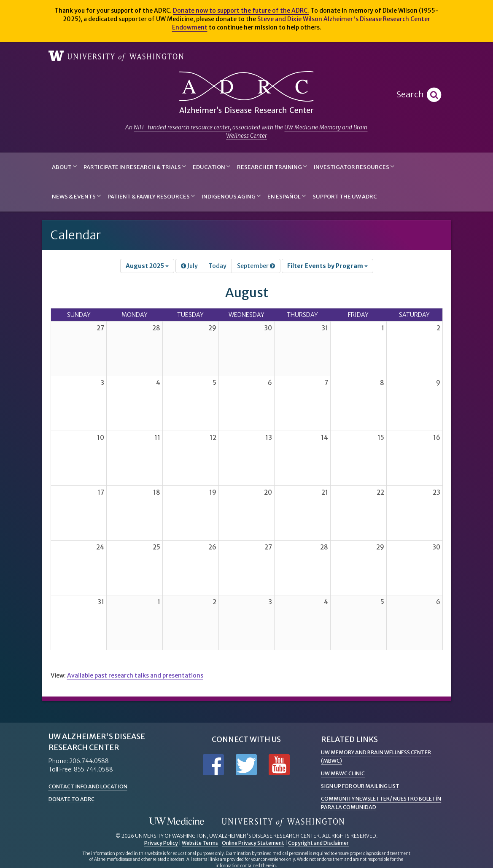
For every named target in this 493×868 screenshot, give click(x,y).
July (189, 266)
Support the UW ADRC (345, 197)
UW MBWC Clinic (345, 773)
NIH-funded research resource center (182, 127)
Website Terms (200, 843)
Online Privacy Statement (253, 843)
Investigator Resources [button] (354, 167)
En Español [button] (287, 196)
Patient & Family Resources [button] (151, 196)
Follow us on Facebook (213, 765)
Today (217, 266)
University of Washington (116, 56)
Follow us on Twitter (246, 765)
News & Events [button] (76, 196)
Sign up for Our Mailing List (365, 786)
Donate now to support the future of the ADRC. (241, 11)
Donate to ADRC (74, 799)
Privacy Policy (161, 843)
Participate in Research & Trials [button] (135, 167)
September (256, 266)
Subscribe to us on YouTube (279, 765)
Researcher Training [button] (272, 167)
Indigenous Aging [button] (231, 196)
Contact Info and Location (93, 786)
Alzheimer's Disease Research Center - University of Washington (246, 92)
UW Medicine (177, 822)
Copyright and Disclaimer (318, 843)
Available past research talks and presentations (135, 675)
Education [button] (211, 167)
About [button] (64, 167)
